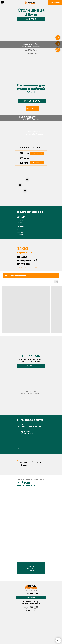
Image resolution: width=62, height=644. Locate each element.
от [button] (25, 366)
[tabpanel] (31, 308)
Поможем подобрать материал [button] (31, 568)
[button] (55, 2)
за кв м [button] (38, 366)
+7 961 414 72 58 (31, 593)
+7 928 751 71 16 (31, 591)
